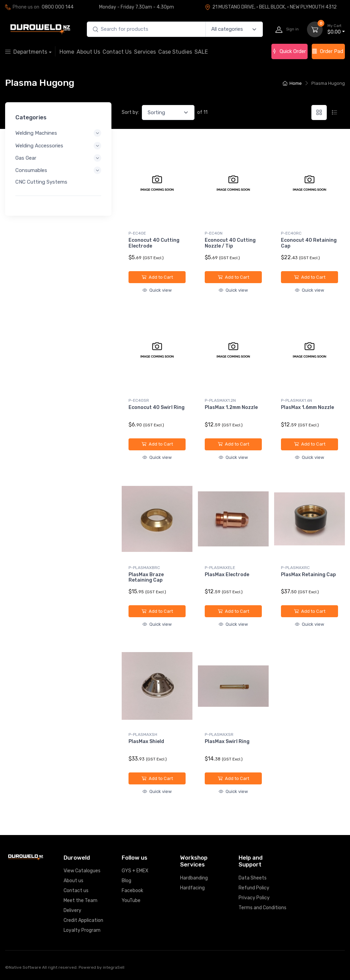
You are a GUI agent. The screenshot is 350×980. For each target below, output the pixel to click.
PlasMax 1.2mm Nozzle (231, 407)
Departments (26, 52)
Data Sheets (253, 878)
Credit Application (83, 920)
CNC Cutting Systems (41, 182)
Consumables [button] (31, 170)
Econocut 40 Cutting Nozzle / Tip (230, 243)
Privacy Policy (254, 898)
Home (67, 52)
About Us (88, 52)
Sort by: (130, 112)
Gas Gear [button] (26, 158)
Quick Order (289, 51)
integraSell (114, 967)
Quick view (157, 290)
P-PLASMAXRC (295, 568)
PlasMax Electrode (227, 575)
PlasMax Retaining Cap (308, 575)
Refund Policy (254, 888)
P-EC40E (137, 233)
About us (73, 881)
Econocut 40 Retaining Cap (309, 243)
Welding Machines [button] (36, 133)
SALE (201, 52)
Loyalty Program (82, 930)
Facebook (132, 891)
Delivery (72, 910)
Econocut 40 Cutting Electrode (154, 243)
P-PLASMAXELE (220, 568)
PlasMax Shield (146, 741)
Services (145, 52)
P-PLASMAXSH (143, 734)
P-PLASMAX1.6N (297, 400)
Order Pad (328, 51)
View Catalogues (82, 871)
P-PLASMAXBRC (144, 568)
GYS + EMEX (135, 871)
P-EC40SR (139, 400)
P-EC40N (214, 233)
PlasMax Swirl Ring (227, 741)
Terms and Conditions (262, 908)
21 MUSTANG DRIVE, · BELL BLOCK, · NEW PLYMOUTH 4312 (271, 7)
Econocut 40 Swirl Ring (157, 407)
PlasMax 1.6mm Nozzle (307, 407)
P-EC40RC (291, 233)
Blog (126, 881)
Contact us (76, 891)
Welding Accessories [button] (39, 145)
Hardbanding (194, 878)
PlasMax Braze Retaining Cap (146, 578)
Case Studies (175, 52)
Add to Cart (157, 277)
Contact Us (117, 52)
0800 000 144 (58, 7)
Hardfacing (192, 888)
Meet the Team (80, 900)
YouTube (131, 900)
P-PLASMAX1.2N (220, 400)
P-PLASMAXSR (219, 734)
